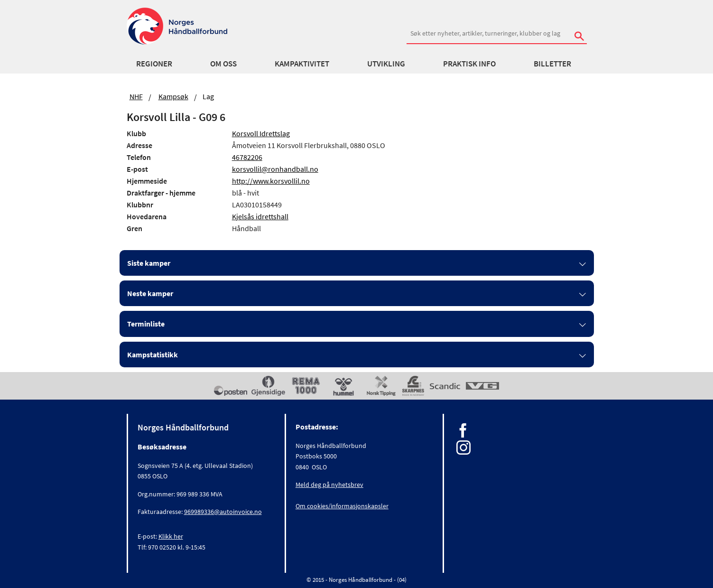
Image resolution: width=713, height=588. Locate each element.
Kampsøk (173, 96)
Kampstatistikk (153, 355)
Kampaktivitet (302, 64)
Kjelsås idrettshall (260, 216)
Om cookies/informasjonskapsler (342, 506)
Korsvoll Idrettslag (261, 133)
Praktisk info (469, 64)
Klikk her (171, 536)
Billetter (552, 64)
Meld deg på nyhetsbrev (329, 485)
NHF (136, 96)
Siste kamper (149, 263)
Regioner (154, 64)
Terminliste (146, 324)
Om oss (223, 64)
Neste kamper (150, 293)
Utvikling (386, 64)
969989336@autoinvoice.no (223, 512)
